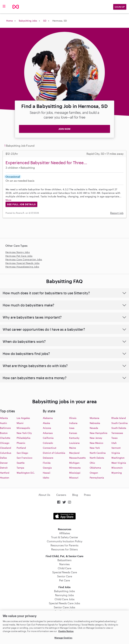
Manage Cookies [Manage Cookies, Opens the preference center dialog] (63, 638)
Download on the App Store (64, 516)
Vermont (116, 448)
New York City (24, 433)
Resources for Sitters (64, 549)
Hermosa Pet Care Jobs (19, 256)
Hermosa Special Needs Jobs (22, 263)
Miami (20, 423)
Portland (21, 448)
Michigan (74, 463)
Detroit (4, 468)
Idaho (46, 478)
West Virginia (119, 463)
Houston (5, 478)
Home (9, 21)
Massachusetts (77, 458)
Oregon (94, 473)
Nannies (64, 564)
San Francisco (24, 458)
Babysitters (64, 560)
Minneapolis (23, 428)
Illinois (73, 418)
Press (87, 495)
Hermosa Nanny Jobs (18, 252)
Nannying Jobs (64, 595)
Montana (94, 418)
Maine (73, 448)
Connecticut (50, 448)
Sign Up (120, 7)
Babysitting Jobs (28, 21)
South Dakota (119, 428)
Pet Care (64, 580)
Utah (114, 443)
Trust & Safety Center (65, 537)
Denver (4, 463)
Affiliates (65, 533)
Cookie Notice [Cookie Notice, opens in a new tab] (66, 631)
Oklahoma (95, 468)
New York (95, 448)
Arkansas (48, 433)
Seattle (21, 463)
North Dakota (97, 458)
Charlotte (5, 438)
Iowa (72, 428)
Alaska (46, 423)
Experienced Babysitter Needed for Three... (46, 163)
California (48, 438)
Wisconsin (117, 468)
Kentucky (74, 438)
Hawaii (47, 473)
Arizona (47, 428)
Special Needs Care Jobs (64, 603)
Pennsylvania (97, 478)
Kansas (73, 433)
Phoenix (21, 443)
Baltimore (5, 428)
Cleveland (6, 448)
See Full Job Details (21, 204)
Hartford (5, 473)
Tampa (20, 468)
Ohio (92, 463)
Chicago (5, 443)
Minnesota (75, 468)
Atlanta (4, 418)
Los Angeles (23, 418)
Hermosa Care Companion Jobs (24, 259)
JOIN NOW (64, 129)
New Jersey (96, 438)
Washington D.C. (26, 473)
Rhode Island (119, 418)
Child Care (64, 568)
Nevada (94, 428)
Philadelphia (24, 438)
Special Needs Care (65, 572)
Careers (61, 495)
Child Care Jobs (65, 599)
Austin (3, 423)
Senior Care (65, 576)
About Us (44, 495)
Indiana (73, 423)
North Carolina (98, 453)
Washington (118, 458)
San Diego (22, 453)
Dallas (3, 458)
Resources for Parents (64, 545)
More (8, 200)
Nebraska (95, 423)
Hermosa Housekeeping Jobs (22, 267)
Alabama (48, 418)
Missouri (74, 478)
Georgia (47, 468)
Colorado (48, 443)
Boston (4, 433)
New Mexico (96, 443)
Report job (117, 213)
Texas (114, 438)
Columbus (6, 453)
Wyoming (117, 473)
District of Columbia (54, 453)
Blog (75, 495)
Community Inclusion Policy (65, 541)
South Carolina (120, 423)
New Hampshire (99, 433)
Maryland (74, 453)
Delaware (48, 458)
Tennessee (117, 433)
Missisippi (75, 473)
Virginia (116, 453)
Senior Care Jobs (64, 607)
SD (45, 21)
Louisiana (74, 443)
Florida (47, 463)
